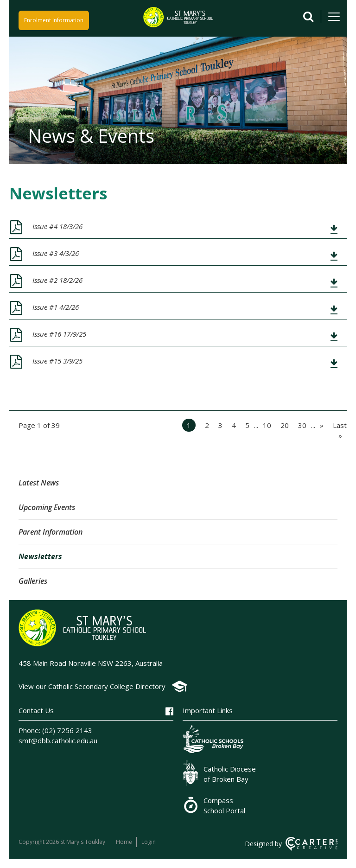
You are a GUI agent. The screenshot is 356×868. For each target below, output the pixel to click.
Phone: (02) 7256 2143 (55, 730)
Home (124, 842)
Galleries (33, 581)
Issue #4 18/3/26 (57, 226)
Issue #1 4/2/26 (56, 307)
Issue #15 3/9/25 (57, 361)
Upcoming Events (47, 507)
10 (267, 425)
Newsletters (40, 556)
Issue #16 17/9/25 (59, 334)
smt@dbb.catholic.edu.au (58, 740)
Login (149, 842)
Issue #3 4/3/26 (56, 253)
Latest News (39, 483)
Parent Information (51, 532)
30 (302, 425)
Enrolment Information (54, 19)
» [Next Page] (322, 425)
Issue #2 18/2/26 (57, 280)
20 (285, 425)
